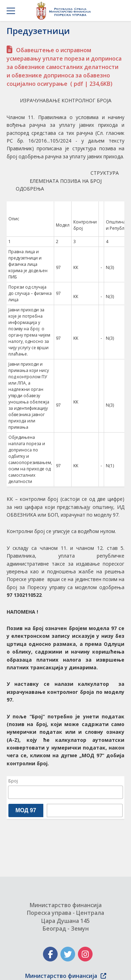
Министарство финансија (66, 976)
